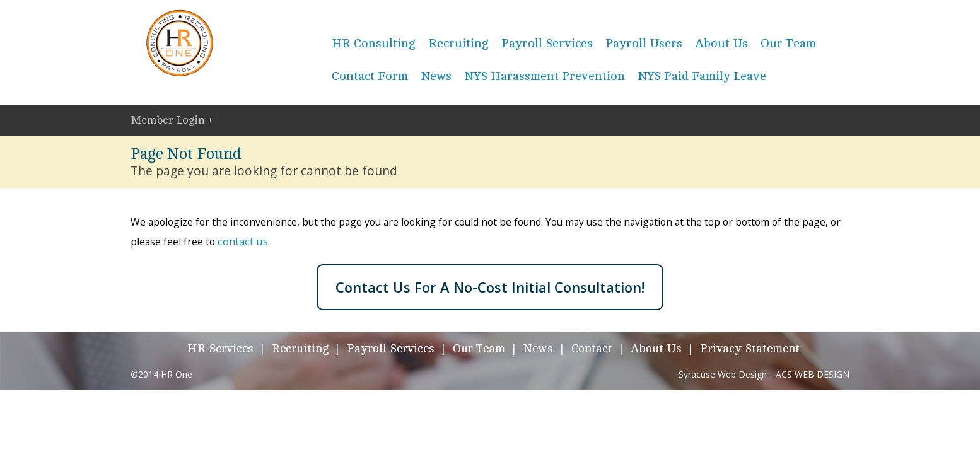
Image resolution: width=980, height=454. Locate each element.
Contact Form (370, 76)
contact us (243, 241)
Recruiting (458, 44)
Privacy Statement (750, 349)
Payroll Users (644, 44)
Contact (592, 349)
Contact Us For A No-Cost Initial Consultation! (490, 287)
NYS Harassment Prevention (545, 76)
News (436, 76)
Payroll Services (547, 44)
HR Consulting (374, 44)
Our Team (788, 44)
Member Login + (172, 120)
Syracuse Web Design (723, 374)
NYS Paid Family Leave (702, 76)
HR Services (220, 349)
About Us (721, 44)
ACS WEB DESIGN (813, 374)
